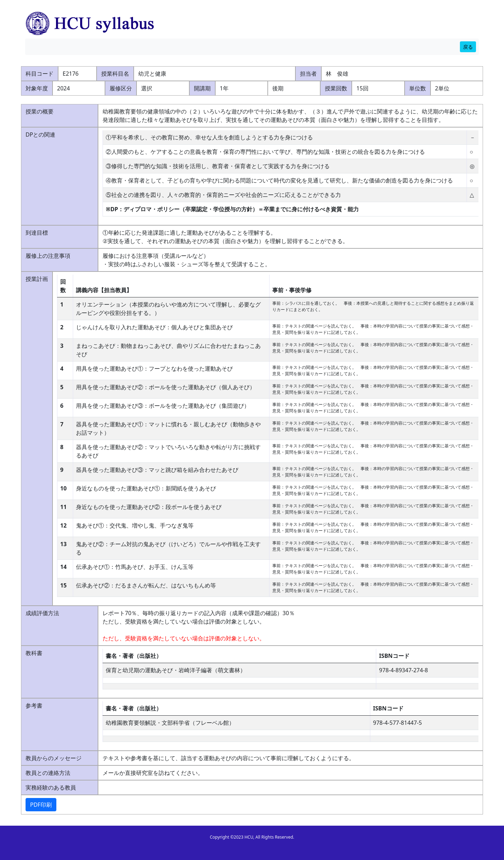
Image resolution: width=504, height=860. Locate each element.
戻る (468, 47)
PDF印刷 (41, 805)
